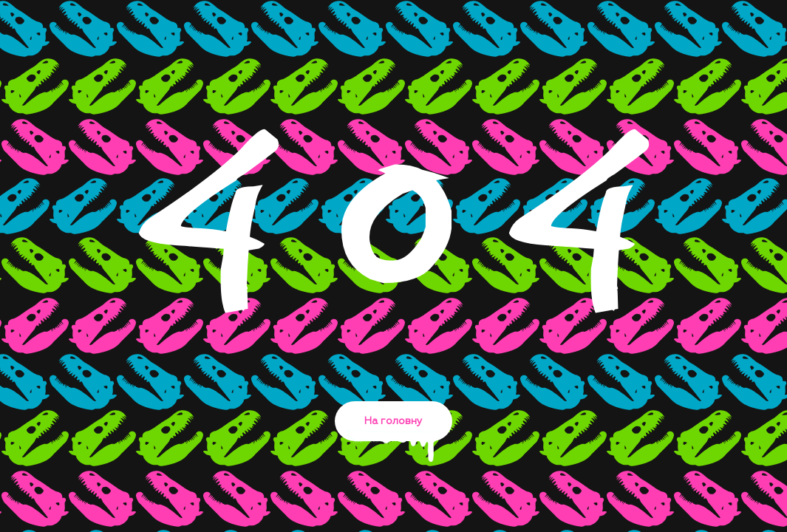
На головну (393, 429)
